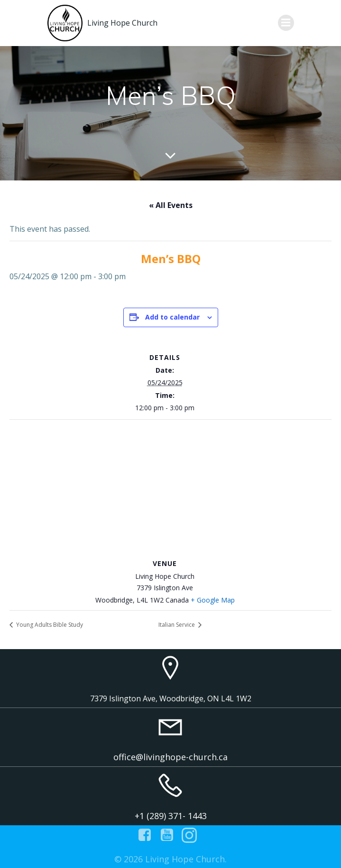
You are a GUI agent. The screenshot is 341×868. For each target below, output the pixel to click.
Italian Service (177, 625)
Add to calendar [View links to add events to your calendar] (172, 317)
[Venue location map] (170, 488)
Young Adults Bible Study (49, 625)
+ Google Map (213, 600)
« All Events (171, 205)
